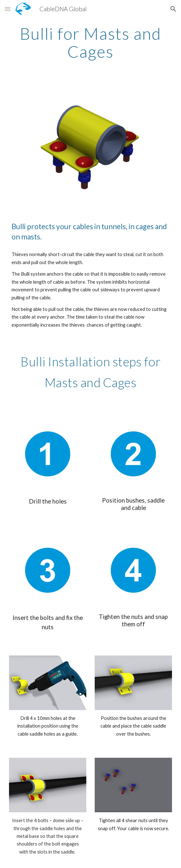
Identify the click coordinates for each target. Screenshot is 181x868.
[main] (90, 42)
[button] (8, 9)
